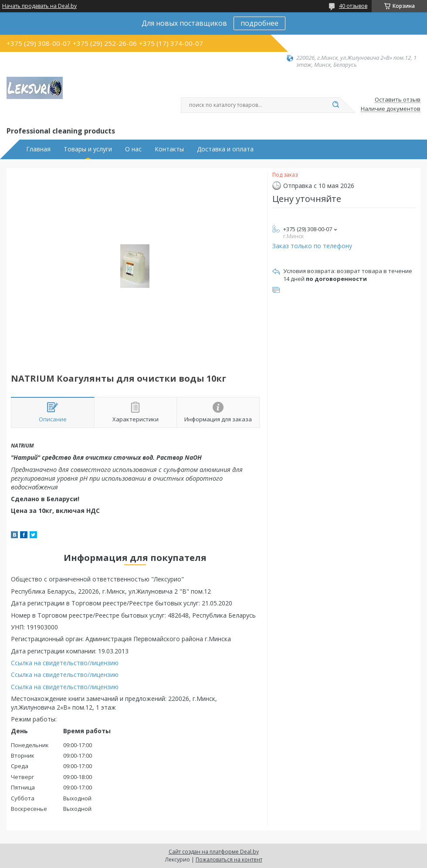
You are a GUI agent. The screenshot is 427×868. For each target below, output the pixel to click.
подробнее (259, 23)
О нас (133, 149)
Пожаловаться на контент (229, 859)
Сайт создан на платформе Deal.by (214, 852)
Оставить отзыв (398, 100)
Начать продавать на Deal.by (39, 6)
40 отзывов (353, 6)
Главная (38, 149)
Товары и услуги (88, 149)
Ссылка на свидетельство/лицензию (65, 663)
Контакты (169, 149)
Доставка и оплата (225, 149)
